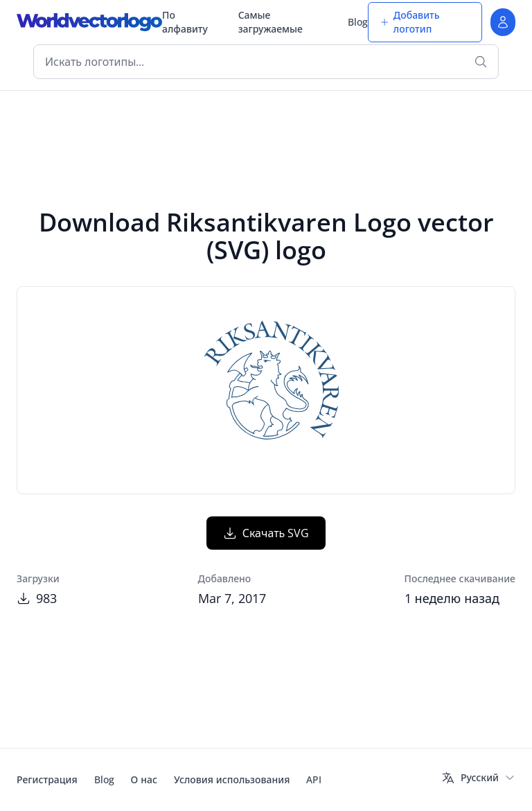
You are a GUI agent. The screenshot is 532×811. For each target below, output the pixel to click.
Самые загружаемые (271, 22)
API (314, 779)
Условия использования (232, 779)
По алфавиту (185, 22)
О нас (144, 779)
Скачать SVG (266, 533)
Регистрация (47, 779)
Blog (358, 22)
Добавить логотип (410, 22)
